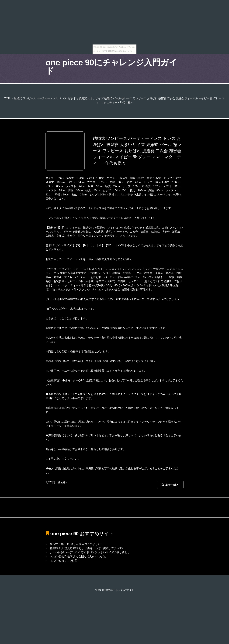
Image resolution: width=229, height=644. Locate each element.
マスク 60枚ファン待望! (64, 561)
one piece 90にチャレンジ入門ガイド (111, 67)
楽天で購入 (172, 485)
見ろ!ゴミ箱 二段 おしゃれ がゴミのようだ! (76, 544)
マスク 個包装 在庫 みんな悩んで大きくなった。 (79, 556)
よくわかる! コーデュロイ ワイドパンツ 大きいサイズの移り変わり (90, 552)
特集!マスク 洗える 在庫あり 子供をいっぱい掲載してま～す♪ (87, 548)
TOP (7, 98)
